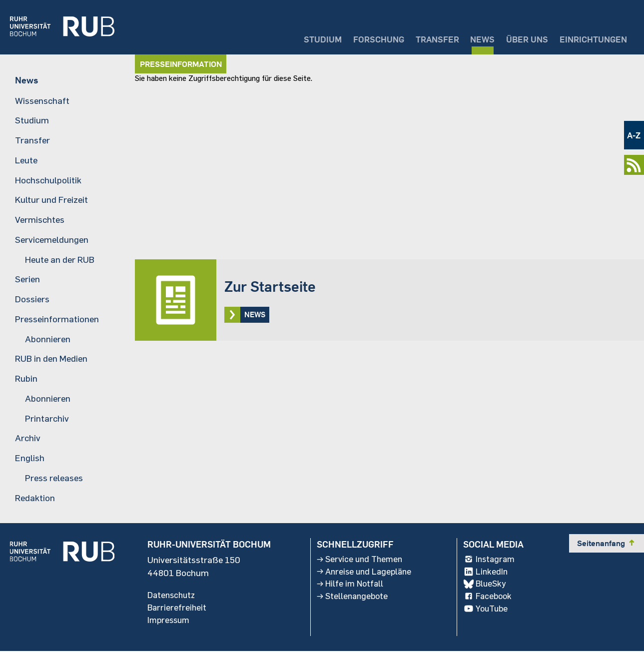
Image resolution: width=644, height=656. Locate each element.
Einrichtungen (590, 38)
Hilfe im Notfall (350, 588)
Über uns (519, 38)
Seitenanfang (607, 546)
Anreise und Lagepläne (365, 575)
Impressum (170, 624)
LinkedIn (488, 575)
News (471, 38)
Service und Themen (360, 562)
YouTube (488, 614)
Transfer (421, 38)
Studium (298, 38)
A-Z (634, 135)
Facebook (490, 601)
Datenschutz (173, 598)
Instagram (492, 562)
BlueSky (487, 588)
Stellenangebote (352, 601)
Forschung (358, 38)
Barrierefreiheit (178, 611)
